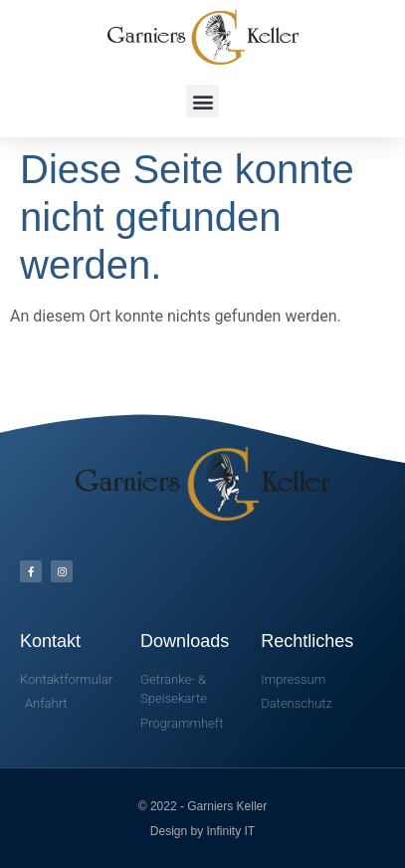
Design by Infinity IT (202, 831)
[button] (202, 101)
